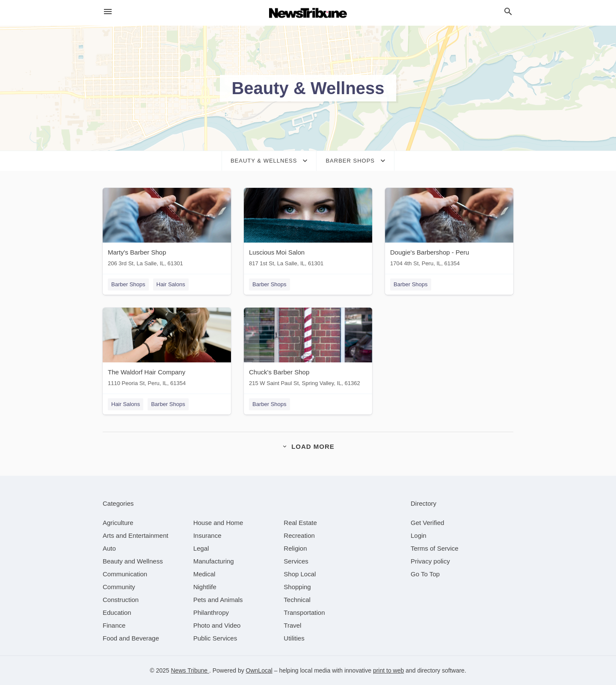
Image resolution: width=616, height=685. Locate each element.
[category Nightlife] (205, 587)
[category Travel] (292, 625)
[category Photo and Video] (217, 625)
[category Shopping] (297, 587)
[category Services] (296, 561)
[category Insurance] (207, 535)
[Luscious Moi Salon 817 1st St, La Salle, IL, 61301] (308, 229)
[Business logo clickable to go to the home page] (308, 13)
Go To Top (425, 574)
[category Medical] (204, 574)
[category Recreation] (299, 535)
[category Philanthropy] (211, 612)
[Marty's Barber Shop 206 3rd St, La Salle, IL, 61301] (167, 229)
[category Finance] (114, 625)
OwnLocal (259, 670)
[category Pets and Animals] (218, 600)
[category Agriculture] (118, 523)
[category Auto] (109, 548)
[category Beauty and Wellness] (133, 561)
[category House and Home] (218, 523)
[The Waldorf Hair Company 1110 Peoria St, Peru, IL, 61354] (167, 349)
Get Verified (427, 523)
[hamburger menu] (108, 12)
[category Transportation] (304, 612)
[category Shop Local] (300, 574)
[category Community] (119, 587)
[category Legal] (201, 548)
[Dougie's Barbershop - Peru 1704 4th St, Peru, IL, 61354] (449, 229)
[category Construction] (121, 600)
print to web (388, 670)
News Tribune (190, 670)
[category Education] (117, 612)
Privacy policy (430, 561)
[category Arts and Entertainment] (135, 535)
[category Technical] (297, 600)
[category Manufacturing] (214, 561)
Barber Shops (128, 284)
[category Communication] (125, 574)
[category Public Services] (215, 638)
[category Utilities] (294, 638)
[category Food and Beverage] (131, 638)
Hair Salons (171, 284)
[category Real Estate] (300, 523)
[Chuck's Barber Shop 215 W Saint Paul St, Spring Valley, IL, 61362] (308, 349)
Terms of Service (435, 548)
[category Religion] (295, 548)
